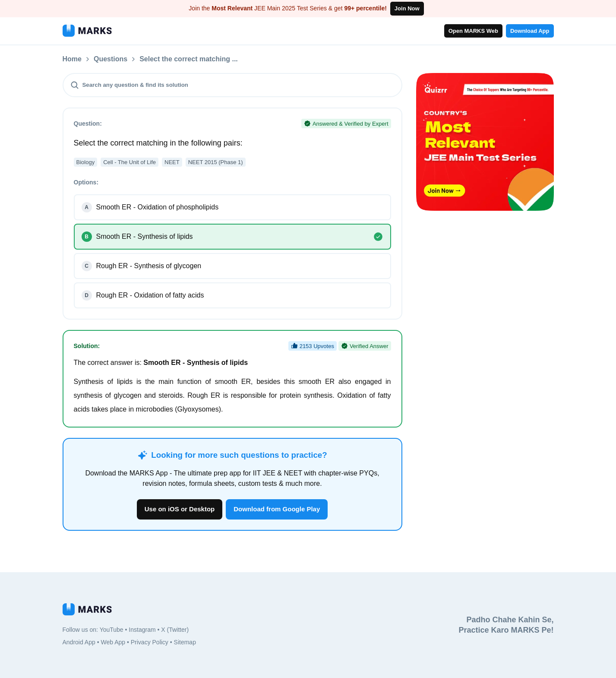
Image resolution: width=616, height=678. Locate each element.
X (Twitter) (175, 630)
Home (72, 59)
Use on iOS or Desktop (180, 509)
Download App (530, 31)
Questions (111, 59)
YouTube (112, 630)
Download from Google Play (277, 509)
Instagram (142, 630)
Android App (79, 642)
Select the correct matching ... (189, 59)
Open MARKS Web (473, 31)
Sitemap (185, 642)
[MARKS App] (87, 31)
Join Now (407, 8)
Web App (113, 642)
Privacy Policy (150, 642)
